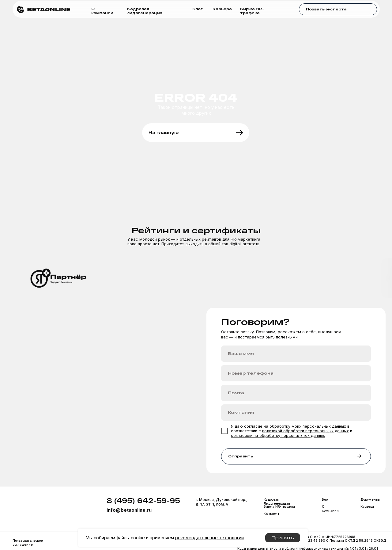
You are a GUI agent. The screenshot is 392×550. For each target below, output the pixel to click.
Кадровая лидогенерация (145, 11)
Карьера (222, 9)
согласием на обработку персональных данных (278, 435)
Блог (198, 9)
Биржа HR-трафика (252, 11)
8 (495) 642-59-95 (143, 500)
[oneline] (296, 412)
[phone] (296, 373)
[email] (296, 393)
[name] (296, 354)
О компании (102, 11)
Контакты (271, 514)
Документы (370, 500)
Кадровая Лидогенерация (277, 502)
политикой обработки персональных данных (305, 431)
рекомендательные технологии (209, 538)
